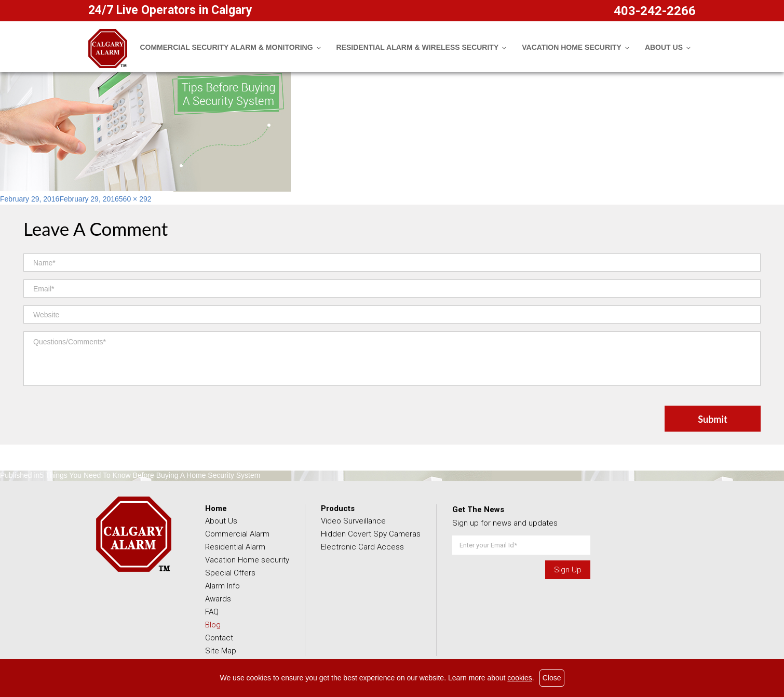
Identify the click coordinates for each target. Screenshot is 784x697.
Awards (218, 599)
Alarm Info (222, 586)
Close (552, 678)
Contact (219, 638)
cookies (519, 678)
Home (216, 508)
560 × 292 (135, 199)
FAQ (212, 612)
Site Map (221, 651)
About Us (221, 521)
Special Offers (230, 573)
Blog (213, 625)
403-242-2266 (655, 11)
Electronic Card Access (362, 547)
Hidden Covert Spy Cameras (371, 534)
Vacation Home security (247, 560)
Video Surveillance (353, 521)
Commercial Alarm (237, 534)
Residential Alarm (235, 547)
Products (338, 508)
